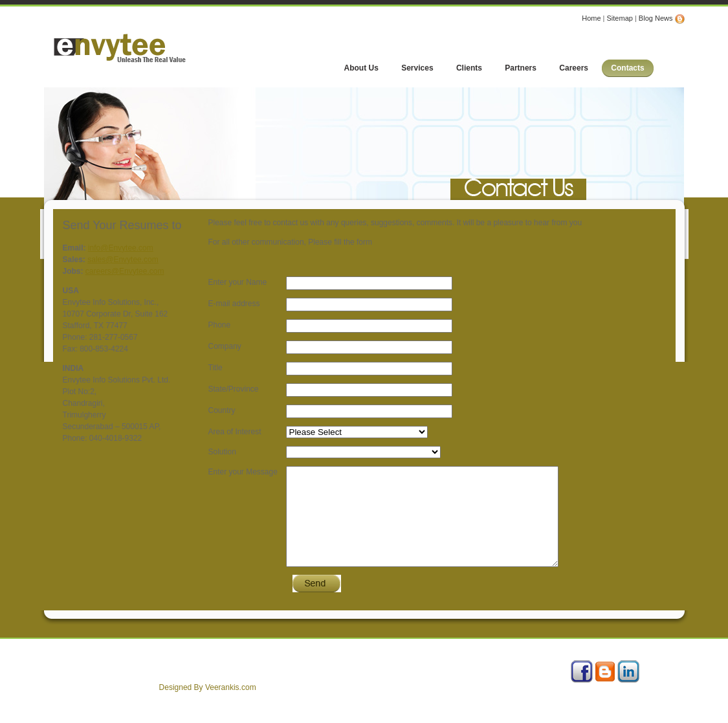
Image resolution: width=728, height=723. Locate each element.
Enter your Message (243, 472)
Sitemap (620, 18)
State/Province (234, 389)
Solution (222, 452)
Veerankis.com (231, 707)
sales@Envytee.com (123, 260)
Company (225, 346)
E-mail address (234, 304)
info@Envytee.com (121, 248)
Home (591, 18)
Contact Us (223, 673)
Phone (220, 325)
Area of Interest (235, 432)
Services (124, 673)
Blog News (662, 18)
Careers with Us (172, 673)
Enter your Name (238, 282)
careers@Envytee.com (125, 271)
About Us (86, 673)
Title (215, 368)
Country (222, 410)
